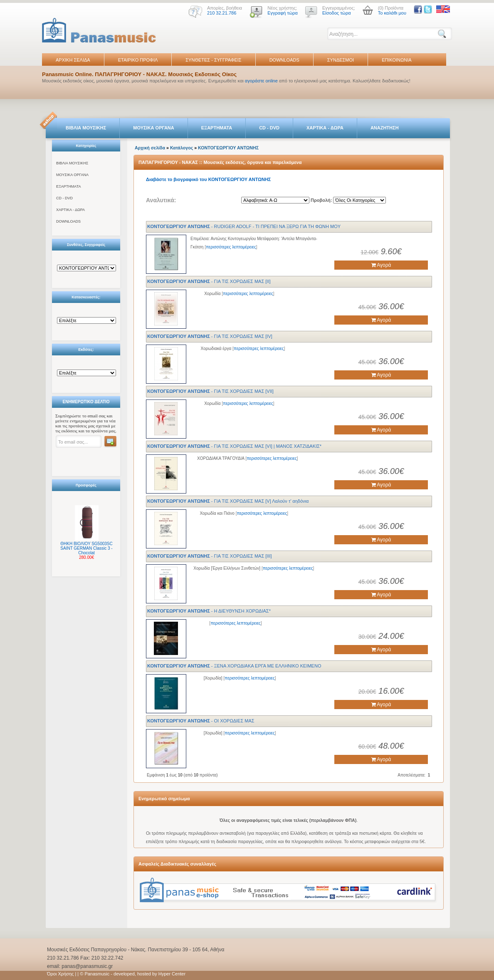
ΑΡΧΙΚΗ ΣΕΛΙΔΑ (73, 60)
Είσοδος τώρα (337, 13)
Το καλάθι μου (392, 13)
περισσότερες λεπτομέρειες (231, 247)
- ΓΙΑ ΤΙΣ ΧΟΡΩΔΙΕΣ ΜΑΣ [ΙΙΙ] (210, 556)
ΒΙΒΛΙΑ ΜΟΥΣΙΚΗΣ (86, 128)
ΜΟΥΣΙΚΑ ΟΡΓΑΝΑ (154, 128)
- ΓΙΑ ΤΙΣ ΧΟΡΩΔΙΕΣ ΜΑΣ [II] (209, 281)
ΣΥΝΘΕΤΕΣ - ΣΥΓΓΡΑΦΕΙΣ (213, 60)
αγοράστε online (261, 81)
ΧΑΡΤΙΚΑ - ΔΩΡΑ (325, 128)
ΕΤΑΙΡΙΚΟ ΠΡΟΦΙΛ (138, 60)
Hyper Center (172, 974)
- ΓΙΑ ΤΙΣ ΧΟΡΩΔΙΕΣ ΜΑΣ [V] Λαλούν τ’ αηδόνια (228, 501)
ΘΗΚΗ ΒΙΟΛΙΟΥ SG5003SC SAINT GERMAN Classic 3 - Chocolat (86, 548)
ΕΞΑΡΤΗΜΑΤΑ (217, 128)
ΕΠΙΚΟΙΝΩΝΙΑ (396, 60)
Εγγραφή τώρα (283, 13)
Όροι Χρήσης (60, 974)
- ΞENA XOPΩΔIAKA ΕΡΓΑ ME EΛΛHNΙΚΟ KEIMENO (234, 666)
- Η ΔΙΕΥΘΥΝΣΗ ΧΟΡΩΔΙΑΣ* (209, 611)
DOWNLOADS (284, 60)
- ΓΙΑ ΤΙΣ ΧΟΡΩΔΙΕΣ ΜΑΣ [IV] (210, 336)
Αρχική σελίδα (150, 148)
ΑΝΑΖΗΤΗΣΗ (385, 128)
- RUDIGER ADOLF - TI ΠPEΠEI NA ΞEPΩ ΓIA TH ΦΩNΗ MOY (244, 226)
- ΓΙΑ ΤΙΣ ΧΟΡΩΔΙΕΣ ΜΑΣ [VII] (210, 391)
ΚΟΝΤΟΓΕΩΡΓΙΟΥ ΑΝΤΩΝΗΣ (228, 148)
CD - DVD (269, 128)
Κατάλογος (182, 148)
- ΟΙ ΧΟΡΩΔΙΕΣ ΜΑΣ (201, 721)
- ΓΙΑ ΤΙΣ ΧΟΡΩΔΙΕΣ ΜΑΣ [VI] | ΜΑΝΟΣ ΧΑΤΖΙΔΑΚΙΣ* (234, 446)
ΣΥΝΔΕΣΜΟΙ (341, 60)
